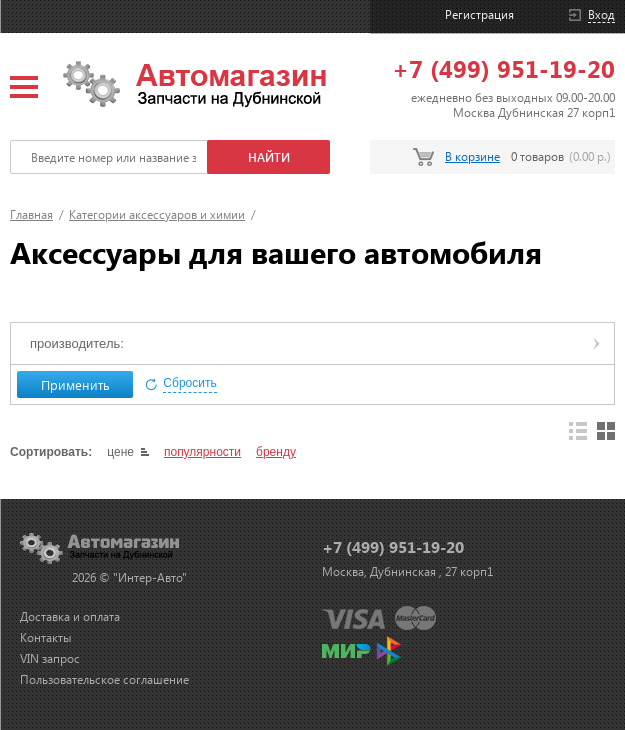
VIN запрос (50, 658)
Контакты (46, 637)
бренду (276, 452)
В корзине (472, 156)
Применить (75, 384)
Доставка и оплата (70, 616)
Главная (31, 214)
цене (120, 452)
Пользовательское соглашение (104, 679)
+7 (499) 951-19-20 (503, 68)
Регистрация (479, 14)
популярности (202, 452)
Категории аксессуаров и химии (157, 214)
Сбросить (189, 383)
